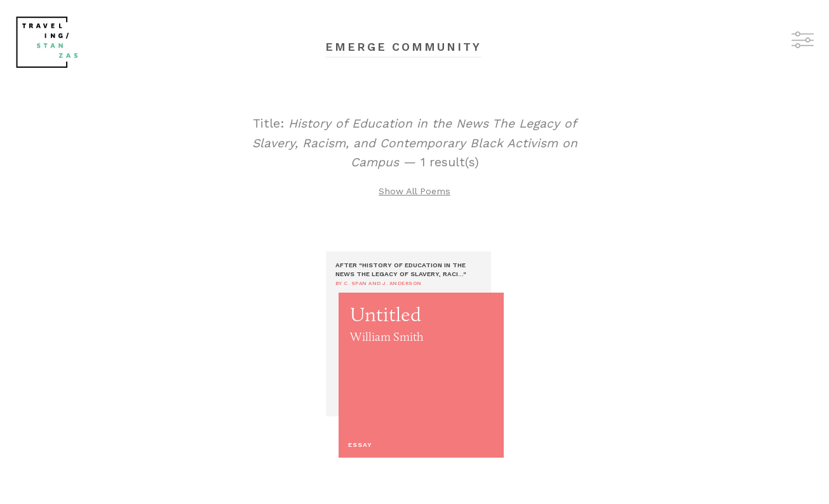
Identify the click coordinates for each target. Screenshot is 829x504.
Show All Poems (414, 191)
